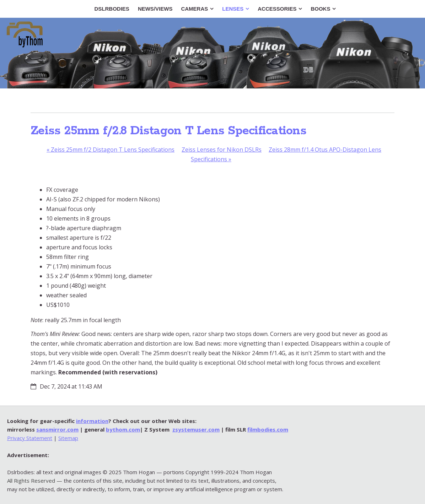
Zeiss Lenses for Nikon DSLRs (222, 150)
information (92, 421)
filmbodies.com (268, 429)
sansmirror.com (57, 429)
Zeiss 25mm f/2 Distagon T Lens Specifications (111, 150)
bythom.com (123, 429)
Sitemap (68, 438)
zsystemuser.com (196, 429)
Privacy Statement (30, 438)
